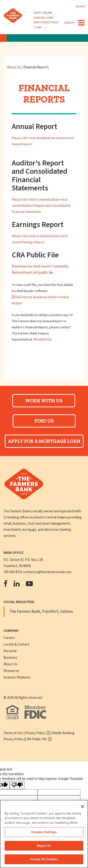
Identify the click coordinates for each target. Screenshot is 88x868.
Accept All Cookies (44, 859)
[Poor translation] (17, 785)
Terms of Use (13, 733)
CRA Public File (36, 739)
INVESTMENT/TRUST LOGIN (46, 25)
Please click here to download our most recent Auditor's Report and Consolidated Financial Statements (41, 206)
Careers (9, 638)
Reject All (44, 846)
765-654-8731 (42, 340)
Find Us (44, 421)
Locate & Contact (16, 644)
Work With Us (44, 401)
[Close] (82, 806)
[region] (44, 834)
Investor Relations (17, 677)
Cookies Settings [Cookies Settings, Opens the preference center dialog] (44, 832)
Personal (10, 651)
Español (80, 6)
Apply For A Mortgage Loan (44, 441)
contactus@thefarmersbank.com (47, 572)
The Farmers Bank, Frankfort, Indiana (41, 611)
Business (10, 658)
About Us (14, 67)
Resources (11, 671)
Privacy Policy (36, 733)
